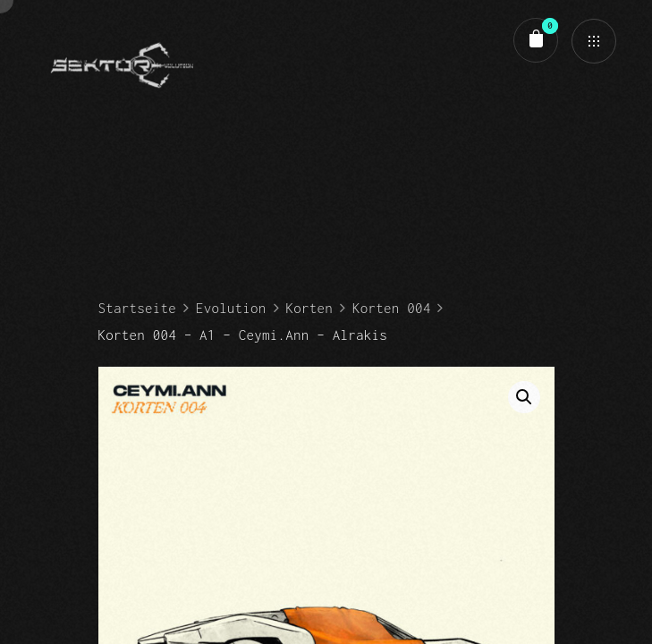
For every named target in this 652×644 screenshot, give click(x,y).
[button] (524, 397)
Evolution (231, 308)
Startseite (137, 308)
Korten (309, 308)
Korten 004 (391, 308)
